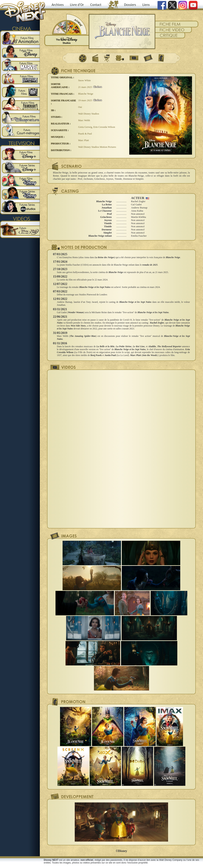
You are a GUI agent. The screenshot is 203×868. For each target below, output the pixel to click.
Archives (58, 5)
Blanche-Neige (116, 272)
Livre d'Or (77, 5)
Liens (146, 5)
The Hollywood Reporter (169, 346)
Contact (96, 5)
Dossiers (130, 5)
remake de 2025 (150, 265)
